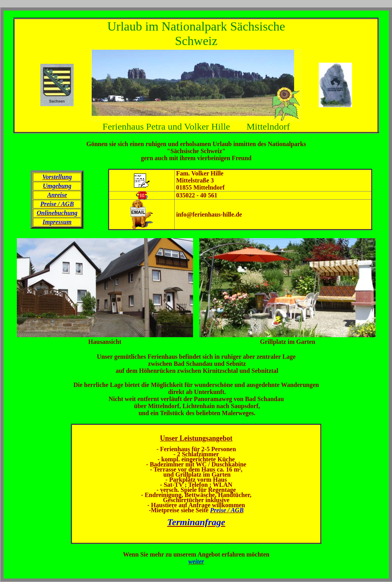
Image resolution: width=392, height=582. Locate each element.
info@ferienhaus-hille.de (209, 214)
